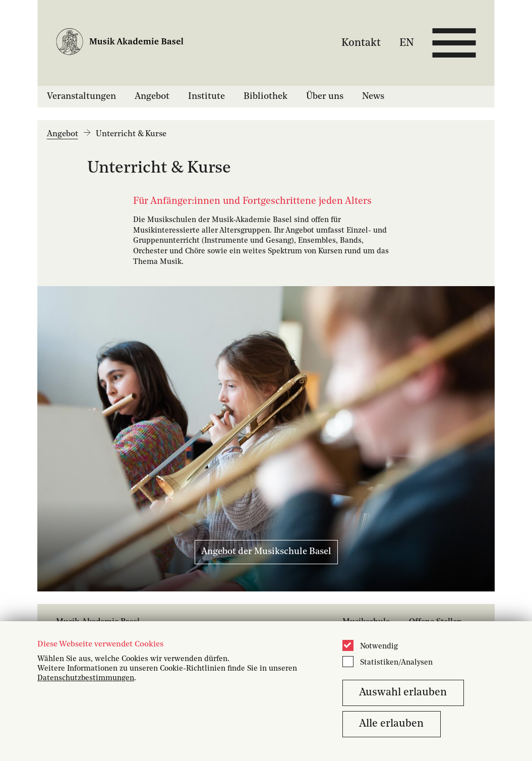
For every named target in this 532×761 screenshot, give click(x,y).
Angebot (152, 96)
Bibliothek (265, 96)
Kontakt (361, 43)
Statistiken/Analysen (396, 663)
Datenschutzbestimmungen (86, 678)
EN (407, 43)
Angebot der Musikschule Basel (266, 552)
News (373, 96)
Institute (206, 96)
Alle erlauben (391, 724)
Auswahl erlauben (403, 693)
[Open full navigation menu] (454, 43)
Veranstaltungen (81, 96)
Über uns (325, 96)
